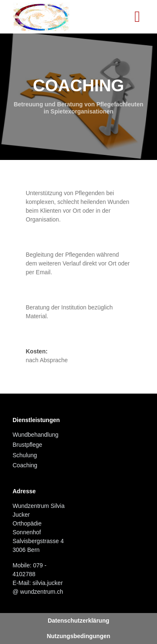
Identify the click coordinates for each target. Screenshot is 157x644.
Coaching (25, 465)
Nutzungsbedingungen (79, 636)
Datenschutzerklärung (78, 621)
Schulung (25, 455)
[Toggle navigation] (137, 17)
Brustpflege (27, 445)
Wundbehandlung (36, 435)
